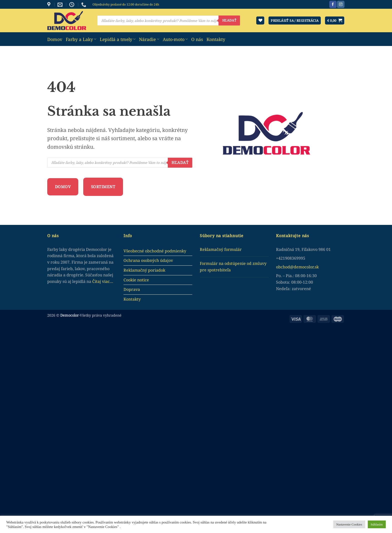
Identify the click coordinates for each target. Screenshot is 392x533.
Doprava (132, 289)
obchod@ (285, 267)
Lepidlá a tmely (118, 39)
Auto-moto (175, 39)
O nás (197, 39)
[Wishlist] (260, 21)
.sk (316, 267)
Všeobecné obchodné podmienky (155, 251)
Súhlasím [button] (377, 524)
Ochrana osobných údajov (148, 260)
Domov (55, 39)
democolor (304, 267)
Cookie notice (136, 280)
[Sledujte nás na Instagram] (341, 4)
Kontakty (216, 39)
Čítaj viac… (103, 281)
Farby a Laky (81, 39)
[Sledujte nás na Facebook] (333, 4)
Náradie (149, 39)
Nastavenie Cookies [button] (349, 524)
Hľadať (229, 20)
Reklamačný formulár (221, 249)
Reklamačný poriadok (144, 270)
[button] (335, 21)
